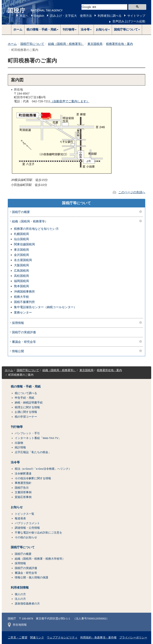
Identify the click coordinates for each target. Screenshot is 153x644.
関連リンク (37, 638)
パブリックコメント (27, 523)
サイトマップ (136, 16)
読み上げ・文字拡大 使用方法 (71, 16)
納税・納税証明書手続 (29, 403)
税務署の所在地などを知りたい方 (36, 229)
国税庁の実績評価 (24, 332)
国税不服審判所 (24, 302)
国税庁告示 (22, 488)
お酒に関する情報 (26, 412)
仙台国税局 (21, 239)
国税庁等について (32, 44)
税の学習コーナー (26, 417)
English (39, 16)
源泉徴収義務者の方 (27, 604)
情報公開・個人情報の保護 (31, 577)
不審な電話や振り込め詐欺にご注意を (38, 533)
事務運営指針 (23, 483)
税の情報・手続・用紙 (26, 387)
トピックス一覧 (25, 514)
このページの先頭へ (132, 192)
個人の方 (20, 594)
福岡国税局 (21, 281)
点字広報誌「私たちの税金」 (33, 452)
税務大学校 (21, 297)
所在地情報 (17, 625)
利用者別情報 (20, 588)
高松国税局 (21, 276)
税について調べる (26, 393)
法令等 (15, 462)
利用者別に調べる (110, 16)
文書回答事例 (23, 492)
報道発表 (20, 518)
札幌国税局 (21, 234)
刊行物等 (17, 427)
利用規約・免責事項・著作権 (98, 638)
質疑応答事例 (23, 497)
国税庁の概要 (21, 212)
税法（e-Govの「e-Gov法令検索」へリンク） (43, 469)
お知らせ (17, 507)
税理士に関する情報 (27, 407)
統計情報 (20, 447)
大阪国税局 (21, 265)
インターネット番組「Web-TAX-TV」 (38, 438)
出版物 (19, 443)
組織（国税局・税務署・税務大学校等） (40, 559)
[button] (43, 30)
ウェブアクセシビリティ (62, 638)
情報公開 (18, 351)
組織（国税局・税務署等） (66, 44)
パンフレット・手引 (27, 433)
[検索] (104, 7)
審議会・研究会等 (24, 342)
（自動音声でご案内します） (70, 101)
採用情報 (18, 323)
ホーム (18, 29)
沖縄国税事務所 (24, 291)
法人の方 (20, 599)
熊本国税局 (21, 286)
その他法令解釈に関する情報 (33, 478)
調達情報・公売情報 (27, 528)
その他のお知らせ (26, 537)
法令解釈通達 (23, 474)
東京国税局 (95, 44)
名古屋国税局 (23, 260)
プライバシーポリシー (133, 638)
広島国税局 (21, 271)
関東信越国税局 (24, 244)
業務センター (23, 312)
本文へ (24, 16)
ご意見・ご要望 (18, 638)
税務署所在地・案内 (119, 44)
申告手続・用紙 (25, 398)
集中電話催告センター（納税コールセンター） (45, 307)
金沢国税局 (21, 255)
